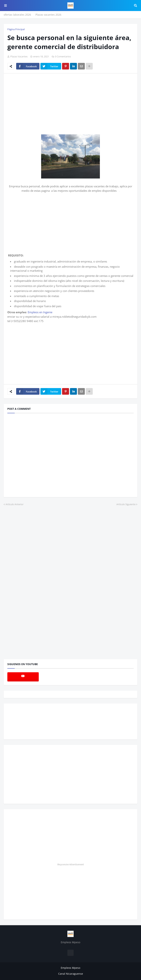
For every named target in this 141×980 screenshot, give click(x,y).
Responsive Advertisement (70, 864)
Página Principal (16, 29)
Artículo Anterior (15, 504)
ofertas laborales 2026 (17, 15)
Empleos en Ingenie (40, 312)
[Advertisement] (38, 104)
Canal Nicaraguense (71, 974)
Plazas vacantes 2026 (48, 15)
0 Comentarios (63, 56)
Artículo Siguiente (126, 504)
